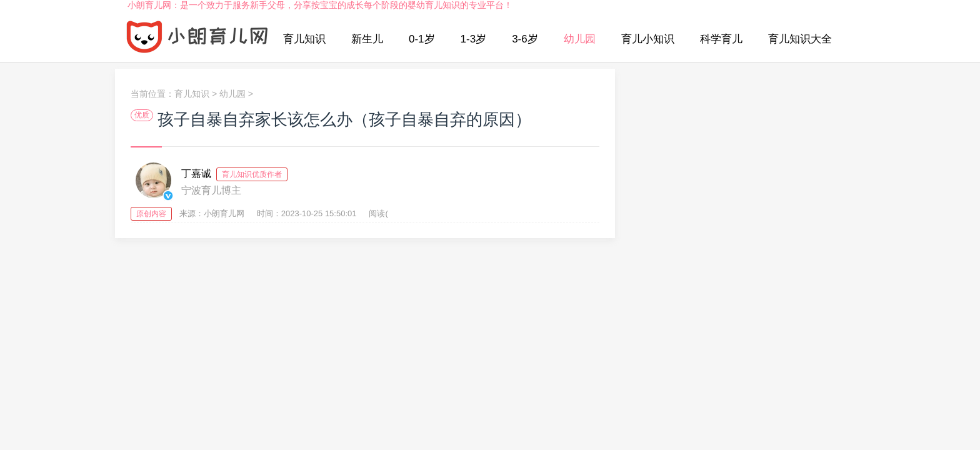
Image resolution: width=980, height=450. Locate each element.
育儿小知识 (648, 39)
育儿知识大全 (800, 39)
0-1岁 (422, 39)
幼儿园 (580, 39)
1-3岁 (474, 39)
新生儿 (367, 39)
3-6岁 (525, 39)
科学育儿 (721, 39)
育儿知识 (304, 39)
